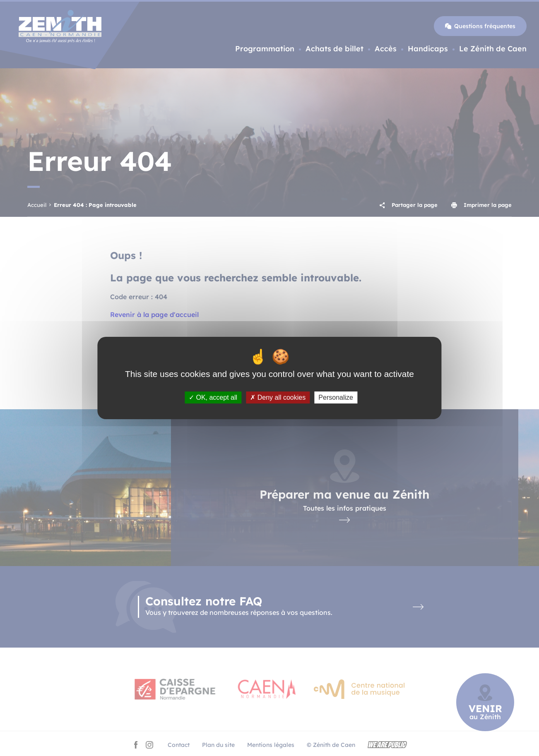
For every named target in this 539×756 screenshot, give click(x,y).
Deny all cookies (278, 397)
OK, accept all (213, 397)
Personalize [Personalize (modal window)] (336, 397)
